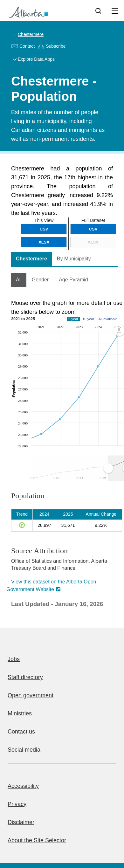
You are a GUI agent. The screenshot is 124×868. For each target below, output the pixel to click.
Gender (40, 280)
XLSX (93, 242)
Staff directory (25, 677)
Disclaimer (21, 822)
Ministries (20, 713)
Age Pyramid (73, 280)
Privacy (17, 804)
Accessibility (23, 786)
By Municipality (74, 259)
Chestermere (31, 34)
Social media (24, 750)
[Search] (98, 10)
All (19, 280)
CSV (93, 229)
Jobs (14, 659)
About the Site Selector (37, 840)
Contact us (21, 732)
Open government (31, 695)
